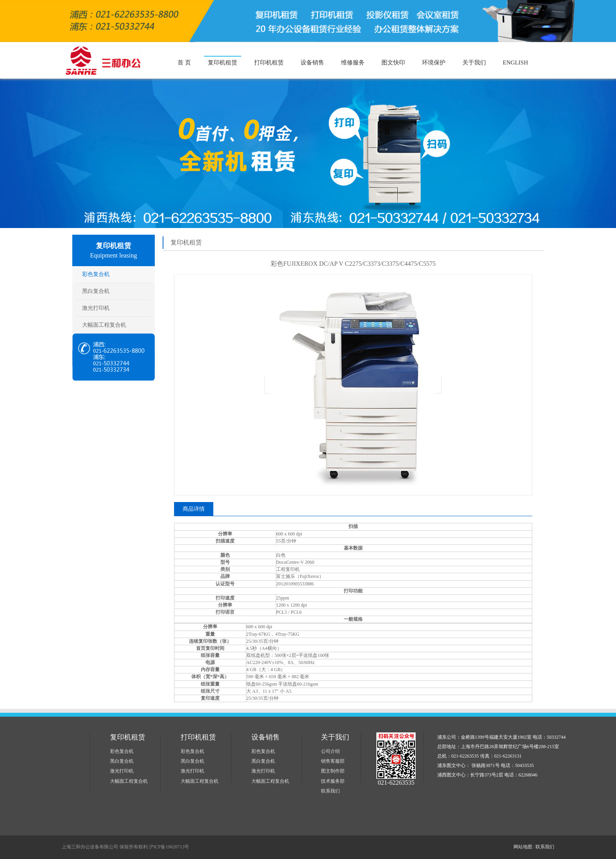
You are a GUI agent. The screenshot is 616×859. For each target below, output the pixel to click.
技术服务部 (333, 781)
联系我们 (330, 791)
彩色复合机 (96, 274)
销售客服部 (333, 761)
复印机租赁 (223, 63)
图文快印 (393, 63)
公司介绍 (330, 751)
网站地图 (523, 847)
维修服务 (353, 63)
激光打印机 (96, 308)
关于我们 (474, 63)
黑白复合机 (96, 291)
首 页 (184, 63)
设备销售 (312, 63)
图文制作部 (333, 771)
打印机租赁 (269, 63)
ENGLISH (515, 63)
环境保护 (434, 63)
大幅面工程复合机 (104, 325)
